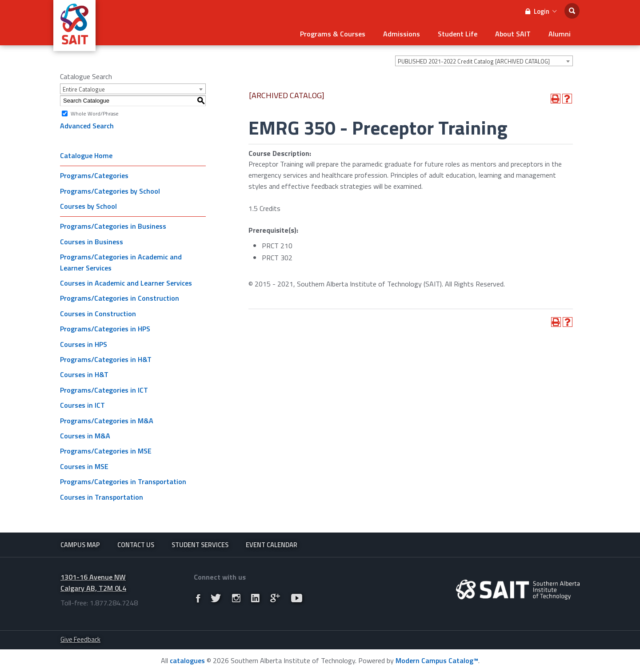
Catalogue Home (86, 155)
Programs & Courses (333, 34)
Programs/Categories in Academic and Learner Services (121, 262)
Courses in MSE (84, 466)
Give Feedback (80, 639)
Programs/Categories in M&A (107, 421)
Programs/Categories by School (110, 191)
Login (541, 11)
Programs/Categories (94, 175)
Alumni (560, 34)
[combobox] (484, 61)
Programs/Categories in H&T (106, 359)
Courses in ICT (82, 405)
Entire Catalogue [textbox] (84, 89)
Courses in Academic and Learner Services (126, 283)
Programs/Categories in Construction (120, 298)
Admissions (402, 34)
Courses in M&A (85, 436)
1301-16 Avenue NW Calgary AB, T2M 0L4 (93, 583)
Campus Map (80, 545)
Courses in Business (92, 242)
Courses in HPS (84, 344)
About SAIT (513, 34)
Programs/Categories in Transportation (123, 481)
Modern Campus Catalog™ (437, 660)
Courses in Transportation (102, 497)
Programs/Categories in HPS (105, 329)
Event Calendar (272, 545)
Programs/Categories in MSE (106, 451)
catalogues (187, 660)
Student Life (458, 34)
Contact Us (136, 545)
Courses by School (88, 206)
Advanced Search (87, 126)
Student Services (200, 545)
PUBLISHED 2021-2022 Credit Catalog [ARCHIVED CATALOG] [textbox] (474, 61)
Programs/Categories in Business (113, 226)
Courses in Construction (98, 314)
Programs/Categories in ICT (104, 390)
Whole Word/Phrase (95, 113)
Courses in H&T (84, 374)
